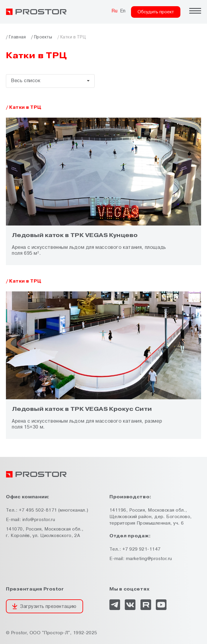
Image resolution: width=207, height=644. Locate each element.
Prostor (19, 633)
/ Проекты (42, 37)
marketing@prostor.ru (149, 559)
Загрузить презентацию (48, 606)
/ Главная (16, 37)
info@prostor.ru (39, 520)
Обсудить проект (156, 12)
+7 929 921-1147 (141, 549)
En (123, 11)
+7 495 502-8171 (38, 510)
